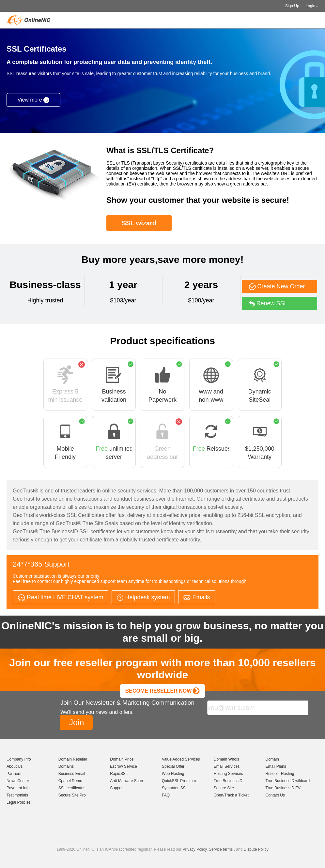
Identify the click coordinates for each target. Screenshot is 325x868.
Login (310, 6)
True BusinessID (228, 781)
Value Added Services (181, 759)
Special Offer (173, 766)
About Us (15, 766)
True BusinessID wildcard (288, 781)
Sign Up (292, 6)
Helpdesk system (143, 597)
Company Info (19, 759)
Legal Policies (19, 802)
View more (34, 100)
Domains (66, 766)
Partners (14, 774)
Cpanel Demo (70, 781)
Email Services (227, 766)
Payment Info (18, 788)
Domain (272, 759)
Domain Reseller (73, 759)
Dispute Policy (256, 849)
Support (117, 788)
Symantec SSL (175, 788)
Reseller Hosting (280, 774)
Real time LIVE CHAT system (61, 598)
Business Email (72, 774)
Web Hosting (173, 774)
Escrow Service (124, 766)
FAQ (166, 795)
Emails (197, 597)
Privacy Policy (194, 849)
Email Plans (276, 766)
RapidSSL (119, 774)
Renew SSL (268, 304)
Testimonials (17, 795)
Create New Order (277, 287)
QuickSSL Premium (179, 781)
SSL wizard (139, 223)
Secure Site (224, 788)
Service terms (221, 849)
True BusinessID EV (283, 788)
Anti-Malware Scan (126, 781)
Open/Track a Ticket (231, 795)
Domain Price (122, 759)
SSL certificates (72, 788)
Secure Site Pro (72, 795)
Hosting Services (228, 774)
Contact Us (275, 795)
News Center (18, 781)
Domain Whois (226, 759)
